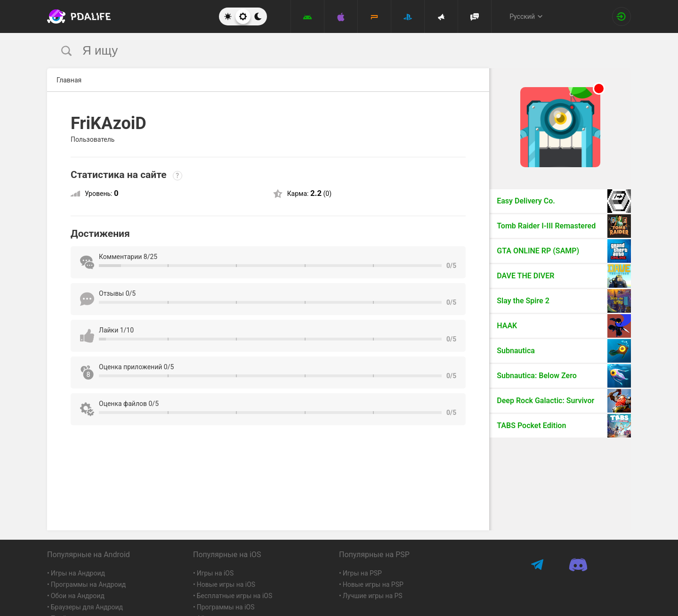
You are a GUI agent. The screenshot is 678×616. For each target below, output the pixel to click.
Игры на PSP (362, 573)
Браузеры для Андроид (87, 607)
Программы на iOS (226, 607)
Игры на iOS (215, 573)
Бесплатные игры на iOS (235, 596)
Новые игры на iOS (226, 584)
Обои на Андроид (78, 596)
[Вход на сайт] (621, 16)
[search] (321, 51)
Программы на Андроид (89, 584)
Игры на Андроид (78, 573)
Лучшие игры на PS (373, 596)
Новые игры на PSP (373, 584)
